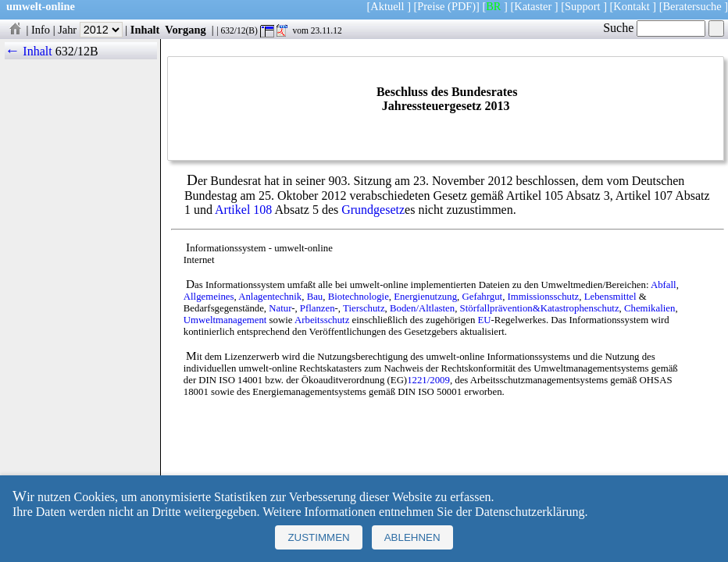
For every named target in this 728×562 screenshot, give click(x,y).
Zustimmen (318, 537)
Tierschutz (364, 308)
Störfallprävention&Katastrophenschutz (540, 308)
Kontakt (631, 6)
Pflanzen (318, 308)
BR (493, 6)
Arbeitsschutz (322, 320)
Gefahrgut (482, 297)
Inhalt (145, 30)
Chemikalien (649, 308)
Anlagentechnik (270, 297)
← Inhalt (29, 51)
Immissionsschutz (544, 297)
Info (41, 30)
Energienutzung (425, 297)
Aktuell (387, 6)
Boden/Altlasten (422, 308)
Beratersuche (692, 6)
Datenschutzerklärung (530, 512)
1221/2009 (428, 380)
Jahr (90, 30)
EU (485, 320)
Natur (280, 308)
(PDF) (462, 6)
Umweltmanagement (225, 320)
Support (583, 6)
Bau (315, 297)
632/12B (77, 51)
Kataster (533, 6)
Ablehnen (412, 537)
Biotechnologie (359, 297)
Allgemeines (209, 297)
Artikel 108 (243, 210)
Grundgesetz (373, 210)
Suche (654, 28)
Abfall (664, 285)
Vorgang (186, 30)
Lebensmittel (610, 297)
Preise (431, 6)
